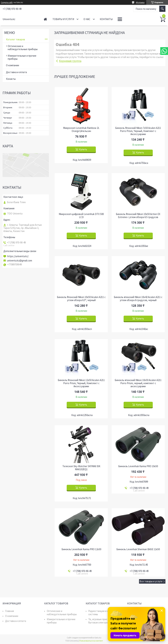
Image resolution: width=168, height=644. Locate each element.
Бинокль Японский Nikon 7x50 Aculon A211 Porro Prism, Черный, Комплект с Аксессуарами (138, 131)
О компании (13, 65)
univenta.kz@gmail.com (20, 261)
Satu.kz (98, 638)
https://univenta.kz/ (18, 256)
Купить (83, 149)
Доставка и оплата (16, 72)
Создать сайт (7, 2)
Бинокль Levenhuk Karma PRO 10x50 (138, 466)
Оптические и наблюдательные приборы (23, 48)
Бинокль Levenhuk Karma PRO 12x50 (81, 549)
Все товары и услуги (151, 581)
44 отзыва (140, 2)
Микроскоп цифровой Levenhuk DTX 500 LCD (81, 216)
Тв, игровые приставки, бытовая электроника (101, 621)
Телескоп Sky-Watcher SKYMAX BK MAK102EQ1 (81, 468)
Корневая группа (70, 61)
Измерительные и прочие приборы (22, 57)
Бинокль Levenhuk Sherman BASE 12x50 (138, 549)
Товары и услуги (63, 19)
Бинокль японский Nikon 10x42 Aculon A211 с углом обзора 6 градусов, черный (138, 299)
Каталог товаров (16, 39)
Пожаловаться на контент (91, 641)
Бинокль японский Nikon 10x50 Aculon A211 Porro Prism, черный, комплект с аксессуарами (138, 383)
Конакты (11, 79)
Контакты (106, 19)
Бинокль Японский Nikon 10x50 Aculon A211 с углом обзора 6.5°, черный (81, 299)
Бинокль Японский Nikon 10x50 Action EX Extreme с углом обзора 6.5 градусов (138, 216)
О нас (87, 19)
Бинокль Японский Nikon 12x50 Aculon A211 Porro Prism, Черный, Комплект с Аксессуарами (81, 383)
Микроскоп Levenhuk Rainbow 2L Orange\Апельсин (81, 130)
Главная (45, 19)
